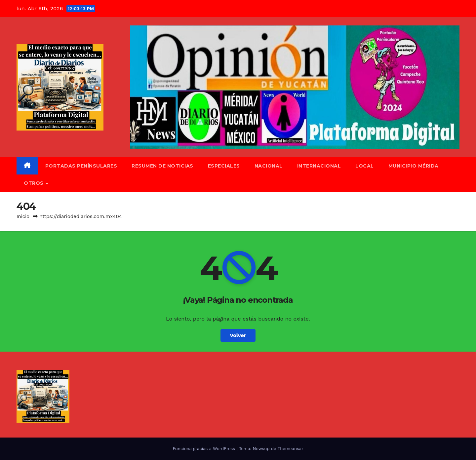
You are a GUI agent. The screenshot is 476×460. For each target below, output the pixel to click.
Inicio (23, 216)
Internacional (319, 166)
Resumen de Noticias (162, 166)
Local (365, 166)
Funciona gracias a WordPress (204, 449)
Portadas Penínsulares (81, 166)
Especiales (224, 166)
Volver (238, 335)
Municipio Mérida (414, 166)
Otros (34, 183)
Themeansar (291, 449)
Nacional (269, 166)
